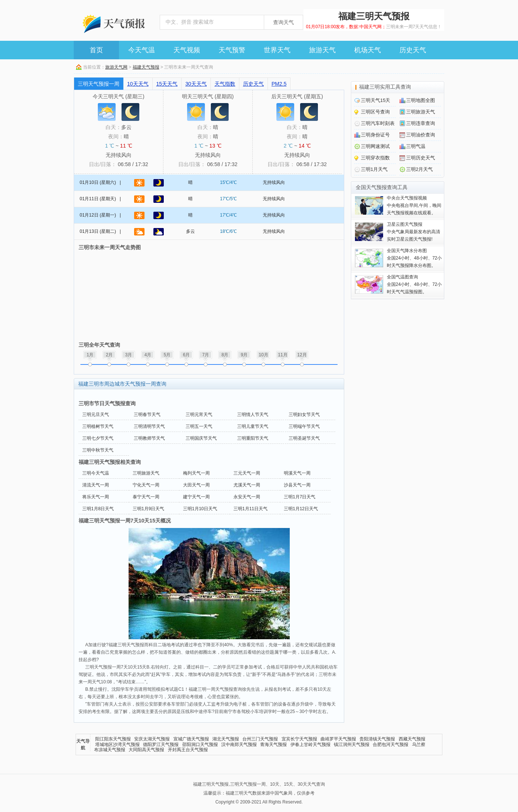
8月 (225, 355)
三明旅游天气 (146, 473)
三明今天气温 (96, 473)
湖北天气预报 (226, 739)
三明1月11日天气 (250, 509)
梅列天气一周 (196, 473)
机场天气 (368, 50)
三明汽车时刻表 (378, 123)
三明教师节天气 (149, 438)
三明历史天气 (421, 158)
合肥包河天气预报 (391, 745)
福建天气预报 (146, 67)
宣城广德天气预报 (191, 739)
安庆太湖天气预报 (152, 739)
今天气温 (142, 50)
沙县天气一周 (297, 485)
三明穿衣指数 (375, 158)
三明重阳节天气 (253, 438)
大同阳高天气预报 (146, 750)
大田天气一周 (196, 485)
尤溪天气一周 (247, 485)
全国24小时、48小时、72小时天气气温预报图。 (414, 284)
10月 (263, 355)
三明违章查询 (421, 123)
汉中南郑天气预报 (239, 745)
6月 (187, 355)
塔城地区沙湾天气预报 (117, 745)
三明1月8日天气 (98, 509)
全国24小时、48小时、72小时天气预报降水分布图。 (414, 258)
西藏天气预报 (412, 739)
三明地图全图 (421, 100)
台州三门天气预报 (260, 739)
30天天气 (196, 84)
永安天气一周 (247, 497)
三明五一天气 (199, 426)
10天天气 (138, 84)
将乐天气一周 (96, 497)
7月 (206, 355)
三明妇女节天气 (304, 415)
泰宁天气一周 (146, 497)
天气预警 (232, 50)
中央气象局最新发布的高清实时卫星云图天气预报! (414, 232)
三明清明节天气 (149, 426)
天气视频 (187, 50)
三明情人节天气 (253, 415)
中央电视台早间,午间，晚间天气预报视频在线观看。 (414, 205)
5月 (167, 355)
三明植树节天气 (98, 426)
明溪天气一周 (297, 473)
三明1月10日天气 (200, 509)
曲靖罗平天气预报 (338, 739)
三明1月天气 (374, 169)
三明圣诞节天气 (304, 438)
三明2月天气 (419, 169)
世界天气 (277, 50)
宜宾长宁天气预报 (299, 739)
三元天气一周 (247, 473)
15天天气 (167, 84)
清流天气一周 (96, 485)
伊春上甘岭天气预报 (311, 745)
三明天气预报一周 (99, 84)
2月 (109, 355)
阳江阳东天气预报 (113, 739)
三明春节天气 (147, 415)
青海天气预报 (273, 745)
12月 (302, 355)
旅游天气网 (116, 67)
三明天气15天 (376, 100)
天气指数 (225, 84)
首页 (96, 50)
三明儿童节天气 (253, 426)
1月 (90, 355)
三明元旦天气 (96, 415)
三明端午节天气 (304, 426)
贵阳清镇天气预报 (377, 739)
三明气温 (416, 146)
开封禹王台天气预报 (188, 750)
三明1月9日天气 (148, 509)
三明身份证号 (375, 135)
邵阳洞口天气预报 (200, 745)
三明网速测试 (375, 146)
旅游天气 (322, 50)
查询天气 (283, 22)
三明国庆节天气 (201, 438)
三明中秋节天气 (98, 450)
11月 (283, 355)
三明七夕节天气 (98, 438)
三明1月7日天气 (300, 497)
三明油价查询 (421, 135)
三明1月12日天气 (301, 509)
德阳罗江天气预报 (161, 745)
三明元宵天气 (199, 415)
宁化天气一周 (146, 485)
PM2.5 (279, 84)
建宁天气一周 (196, 497)
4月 (148, 355)
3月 (129, 355)
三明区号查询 (375, 112)
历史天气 (413, 50)
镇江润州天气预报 (352, 745)
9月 (244, 355)
